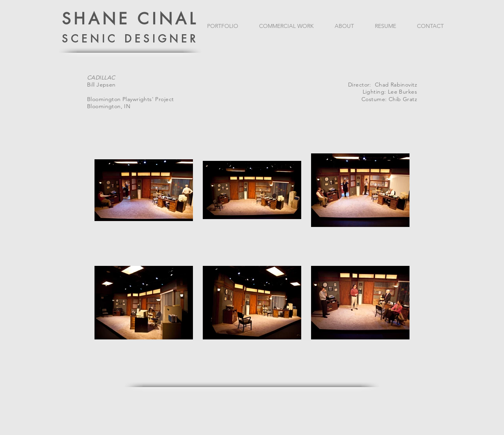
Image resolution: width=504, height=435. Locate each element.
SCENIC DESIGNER (130, 39)
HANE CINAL (136, 19)
